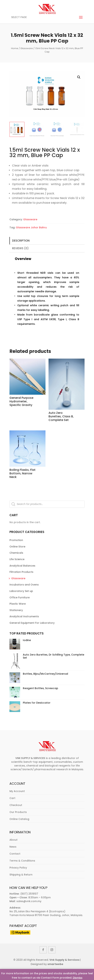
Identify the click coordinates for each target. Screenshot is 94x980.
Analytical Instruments (24, 616)
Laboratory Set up (21, 591)
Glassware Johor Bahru (31, 227)
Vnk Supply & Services (65, 960)
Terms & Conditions (22, 861)
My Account (17, 791)
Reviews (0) (20, 248)
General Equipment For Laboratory (32, 623)
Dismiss (78, 978)
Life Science (17, 559)
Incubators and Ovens (24, 585)
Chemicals (16, 553)
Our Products (18, 812)
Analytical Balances (22, 566)
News (13, 847)
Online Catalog (19, 819)
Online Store (17, 547)
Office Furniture (20, 597)
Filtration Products (21, 572)
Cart (12, 798)
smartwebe (55, 964)
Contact (15, 854)
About (13, 840)
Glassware (27, 48)
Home (15, 48)
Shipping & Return (21, 875)
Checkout (16, 805)
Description (21, 241)
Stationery (16, 610)
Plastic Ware (18, 604)
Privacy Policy (18, 868)
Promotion (16, 540)
